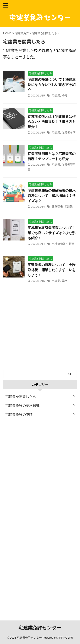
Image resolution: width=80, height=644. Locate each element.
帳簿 (64, 96)
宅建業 (56, 96)
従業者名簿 (69, 133)
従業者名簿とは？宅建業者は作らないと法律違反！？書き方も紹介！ (52, 122)
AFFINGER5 (65, 638)
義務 (64, 281)
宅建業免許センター (40, 628)
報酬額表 (57, 207)
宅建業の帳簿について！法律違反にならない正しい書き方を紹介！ (52, 85)
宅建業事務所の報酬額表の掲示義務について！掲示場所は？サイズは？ (52, 196)
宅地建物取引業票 (63, 244)
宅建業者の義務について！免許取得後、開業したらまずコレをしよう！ (52, 270)
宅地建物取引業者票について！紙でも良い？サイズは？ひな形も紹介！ (52, 233)
